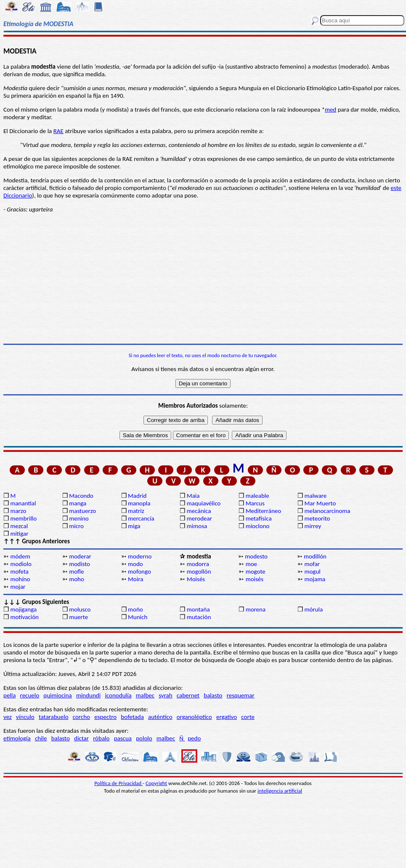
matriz (136, 511)
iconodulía (118, 695)
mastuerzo (82, 511)
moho (77, 579)
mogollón (199, 572)
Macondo (81, 496)
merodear (199, 518)
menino (79, 518)
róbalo (101, 738)
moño (135, 609)
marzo (18, 511)
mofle (76, 572)
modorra (198, 564)
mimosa (197, 526)
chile (41, 738)
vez (8, 717)
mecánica (199, 511)
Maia (193, 496)
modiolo (21, 564)
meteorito (317, 518)
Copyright (156, 783)
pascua (123, 738)
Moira (135, 579)
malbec (145, 695)
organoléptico (194, 717)
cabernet (188, 695)
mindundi (88, 695)
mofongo (139, 572)
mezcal (19, 526)
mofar (312, 564)
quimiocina (57, 695)
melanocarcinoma (327, 511)
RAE (58, 131)
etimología (17, 738)
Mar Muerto (320, 503)
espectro (105, 717)
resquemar (241, 695)
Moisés (196, 579)
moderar (80, 556)
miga (134, 526)
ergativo (227, 717)
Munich (138, 617)
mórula (313, 609)
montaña (198, 609)
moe (251, 564)
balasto (213, 695)
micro (76, 526)
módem (20, 556)
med (330, 110)
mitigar (19, 534)
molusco (80, 609)
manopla (139, 503)
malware (315, 496)
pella (9, 695)
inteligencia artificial (280, 791)
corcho (81, 717)
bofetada (132, 717)
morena (256, 609)
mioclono (258, 526)
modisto (80, 564)
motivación (24, 617)
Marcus (255, 503)
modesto (256, 556)
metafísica (259, 518)
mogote (256, 572)
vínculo (25, 717)
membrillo (23, 518)
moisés (255, 579)
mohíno (20, 579)
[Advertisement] (203, 278)
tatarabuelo (54, 717)
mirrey (313, 526)
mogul (312, 572)
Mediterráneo (264, 511)
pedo (194, 738)
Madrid (137, 496)
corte (248, 717)
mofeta (19, 572)
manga (78, 503)
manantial (23, 503)
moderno (140, 556)
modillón (315, 556)
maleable (257, 496)
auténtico (160, 717)
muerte (78, 617)
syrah (165, 695)
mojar (18, 587)
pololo (144, 738)
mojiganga (23, 609)
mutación (199, 617)
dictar (81, 738)
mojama (315, 579)
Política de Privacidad (118, 783)
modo (135, 564)
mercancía (141, 518)
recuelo (30, 695)
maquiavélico (204, 503)
